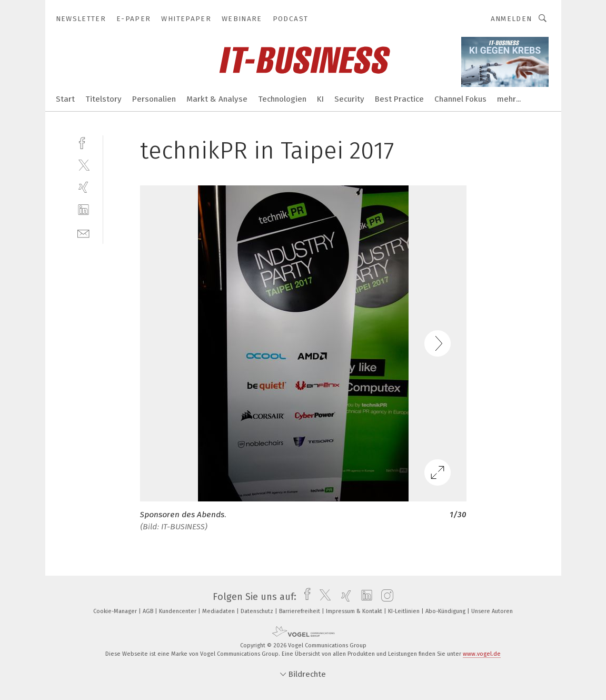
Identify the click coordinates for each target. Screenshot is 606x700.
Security (349, 99)
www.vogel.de (482, 654)
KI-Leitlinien (405, 611)
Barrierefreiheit (300, 611)
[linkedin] (83, 210)
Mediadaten (219, 611)
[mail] (83, 233)
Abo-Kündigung (446, 611)
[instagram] (385, 597)
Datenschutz (258, 611)
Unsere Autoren (492, 611)
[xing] (83, 187)
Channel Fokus (460, 99)
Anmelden (511, 19)
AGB (149, 611)
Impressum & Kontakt (355, 611)
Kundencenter (178, 611)
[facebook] (83, 142)
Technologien (282, 99)
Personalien (154, 99)
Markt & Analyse (217, 99)
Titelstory (103, 99)
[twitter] (83, 165)
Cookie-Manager (116, 611)
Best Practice (399, 99)
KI (320, 99)
